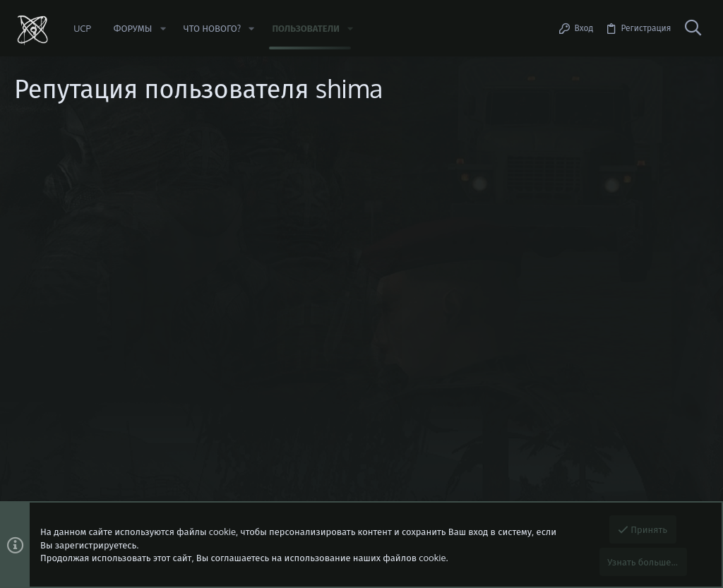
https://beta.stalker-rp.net (111, 196)
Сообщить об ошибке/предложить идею (142, 208)
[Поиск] (693, 28)
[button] (162, 29)
